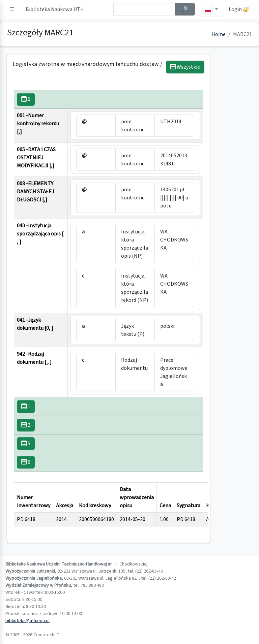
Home (219, 34)
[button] (12, 9)
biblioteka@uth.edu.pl (27, 621)
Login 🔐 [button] (239, 9)
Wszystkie (185, 67)
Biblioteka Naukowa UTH (55, 9)
